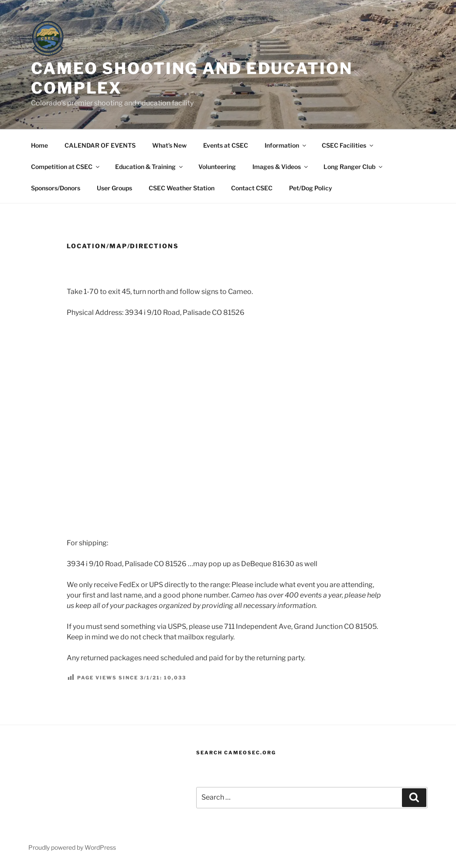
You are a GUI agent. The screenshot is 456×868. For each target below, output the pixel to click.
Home (39, 145)
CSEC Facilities (348, 145)
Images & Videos (281, 167)
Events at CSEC (226, 145)
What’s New (169, 145)
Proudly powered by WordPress (72, 847)
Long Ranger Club (354, 167)
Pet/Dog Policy (311, 188)
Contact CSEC (252, 188)
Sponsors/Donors (56, 188)
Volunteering (217, 167)
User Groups (114, 188)
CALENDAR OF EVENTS (100, 145)
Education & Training (150, 167)
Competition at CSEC (66, 167)
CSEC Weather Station (182, 188)
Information (286, 145)
